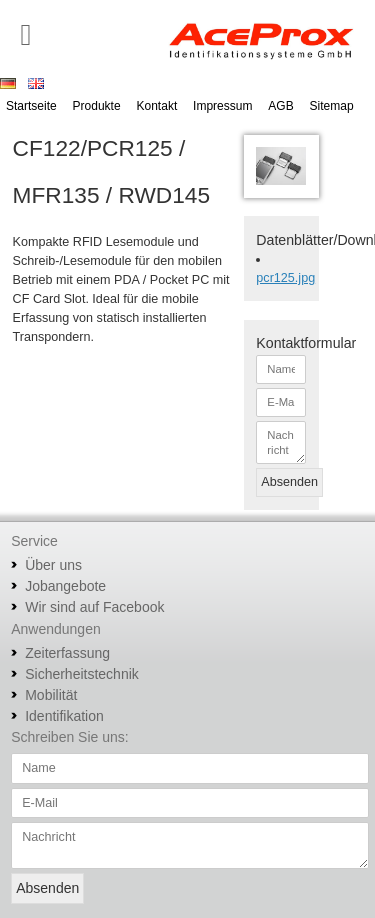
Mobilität (51, 695)
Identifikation (64, 716)
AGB (280, 106)
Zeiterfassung (67, 653)
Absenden (289, 482)
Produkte (97, 106)
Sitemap (332, 106)
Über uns (53, 565)
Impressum (222, 106)
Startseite (31, 106)
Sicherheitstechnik (82, 674)
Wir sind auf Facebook (94, 607)
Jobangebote (65, 586)
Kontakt (157, 106)
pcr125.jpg (285, 278)
